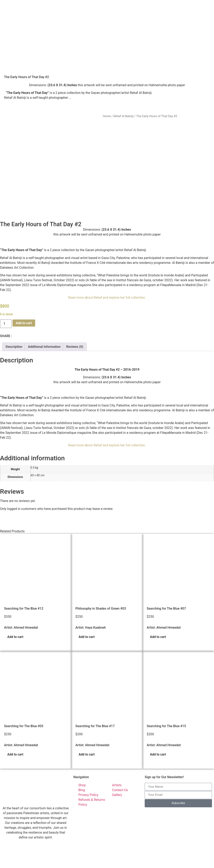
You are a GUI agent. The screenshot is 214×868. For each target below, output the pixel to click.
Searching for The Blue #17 (95, 700)
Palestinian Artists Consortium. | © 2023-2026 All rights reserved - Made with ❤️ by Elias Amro (71, 864)
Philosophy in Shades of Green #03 (101, 583)
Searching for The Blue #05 (24, 700)
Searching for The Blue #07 (166, 583)
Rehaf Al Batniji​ (123, 116)
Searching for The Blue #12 (24, 583)
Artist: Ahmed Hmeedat (21, 602)
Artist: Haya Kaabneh (91, 602)
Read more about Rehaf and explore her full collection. (107, 272)
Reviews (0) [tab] (75, 321)
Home (107, 116)
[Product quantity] (6, 298)
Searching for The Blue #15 (166, 700)
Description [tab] (14, 321)
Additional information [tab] (44, 321)
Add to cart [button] (15, 611)
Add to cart (24, 297)
